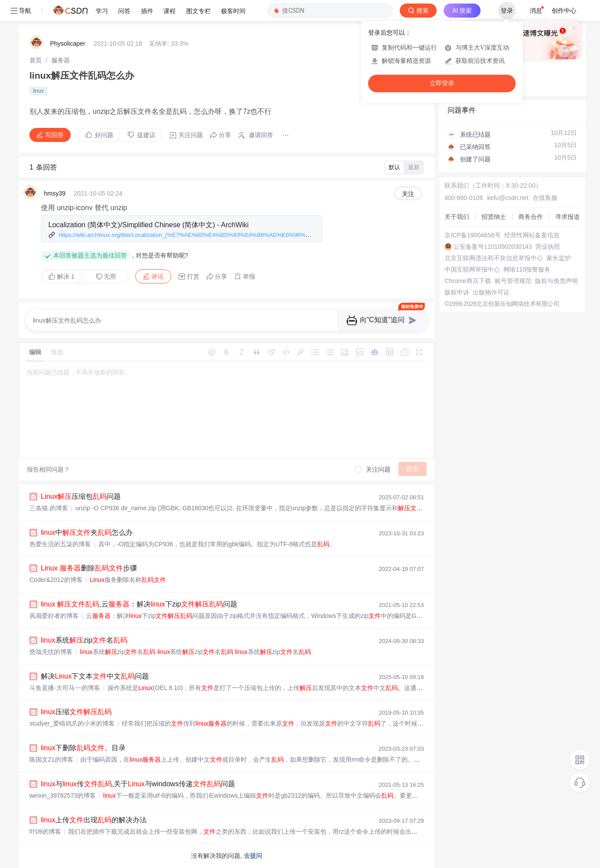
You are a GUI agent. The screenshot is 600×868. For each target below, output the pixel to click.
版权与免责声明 (557, 281)
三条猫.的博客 (49, 508)
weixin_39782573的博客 (63, 795)
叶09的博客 (45, 832)
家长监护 (559, 258)
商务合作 (531, 217)
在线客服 (545, 198)
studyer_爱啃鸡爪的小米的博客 (72, 723)
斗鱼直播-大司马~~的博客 (65, 688)
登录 (507, 11)
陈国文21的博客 (51, 759)
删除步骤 (89, 568)
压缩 (76, 712)
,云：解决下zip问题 (139, 604)
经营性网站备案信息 (532, 235)
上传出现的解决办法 (94, 820)
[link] (36, 60)
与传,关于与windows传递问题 (138, 784)
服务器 (61, 60)
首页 (36, 60)
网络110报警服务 (527, 269)
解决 (61, 276)
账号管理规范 (513, 281)
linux (38, 91)
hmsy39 (55, 193)
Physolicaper (68, 44)
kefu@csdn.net (508, 198)
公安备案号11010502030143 (493, 247)
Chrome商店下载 (468, 281)
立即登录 (442, 83)
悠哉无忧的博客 (51, 652)
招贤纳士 (494, 217)
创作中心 (564, 11)
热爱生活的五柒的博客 (60, 544)
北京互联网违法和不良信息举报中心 (494, 258)
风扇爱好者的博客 (54, 616)
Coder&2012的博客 (56, 580)
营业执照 (548, 247)
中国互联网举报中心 (472, 269)
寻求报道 (567, 217)
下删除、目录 (83, 748)
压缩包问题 (81, 496)
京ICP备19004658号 (473, 235)
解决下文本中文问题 (95, 676)
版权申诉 (457, 292)
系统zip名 (84, 640)
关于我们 (457, 217)
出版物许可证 (491, 292)
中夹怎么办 (87, 532)
